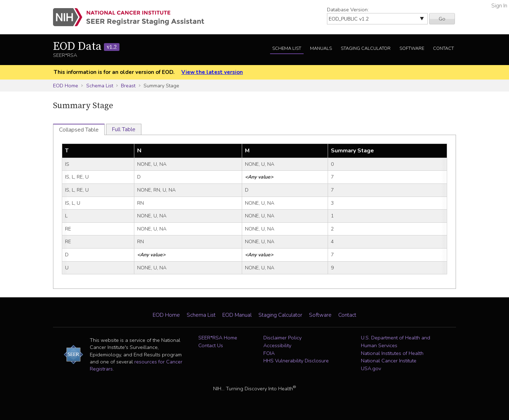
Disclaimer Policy (282, 338)
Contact (443, 48)
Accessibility (277, 345)
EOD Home (66, 86)
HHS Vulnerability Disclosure (296, 361)
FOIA (269, 353)
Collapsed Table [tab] (79, 130)
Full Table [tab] (124, 129)
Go (442, 19)
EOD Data (86, 47)
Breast (128, 86)
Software (412, 48)
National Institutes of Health (392, 353)
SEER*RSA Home (218, 338)
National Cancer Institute (389, 361)
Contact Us (211, 345)
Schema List (287, 48)
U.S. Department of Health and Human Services (396, 342)
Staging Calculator (366, 48)
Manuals (321, 48)
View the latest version (212, 72)
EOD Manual (237, 315)
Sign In (499, 6)
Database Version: (348, 10)
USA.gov (371, 368)
